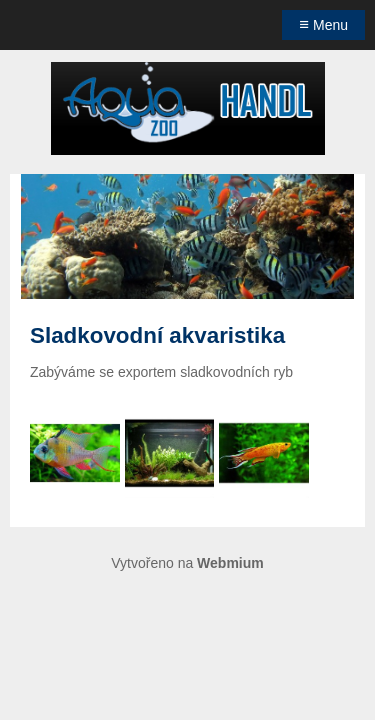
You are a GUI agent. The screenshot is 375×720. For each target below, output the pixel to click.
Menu (323, 24)
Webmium (230, 563)
